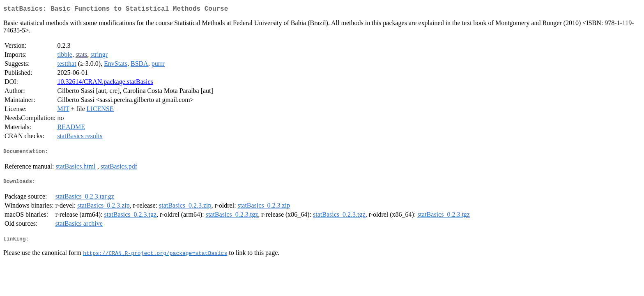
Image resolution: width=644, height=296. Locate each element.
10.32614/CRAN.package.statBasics (105, 83)
